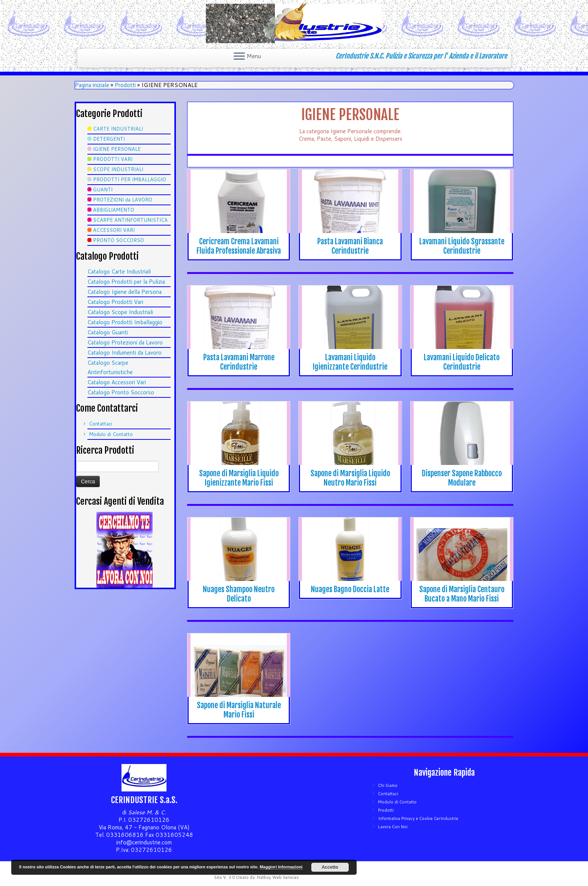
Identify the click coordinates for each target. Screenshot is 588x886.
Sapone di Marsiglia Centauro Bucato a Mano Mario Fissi (462, 594)
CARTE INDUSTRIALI (118, 129)
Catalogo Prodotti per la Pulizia (126, 282)
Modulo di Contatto (111, 434)
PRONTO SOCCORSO (118, 240)
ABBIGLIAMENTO (114, 210)
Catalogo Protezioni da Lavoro (125, 342)
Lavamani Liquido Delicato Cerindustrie (462, 362)
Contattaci (100, 424)
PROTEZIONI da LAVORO (123, 200)
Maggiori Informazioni (281, 867)
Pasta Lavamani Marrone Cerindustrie (239, 362)
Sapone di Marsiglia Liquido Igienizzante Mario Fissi (239, 478)
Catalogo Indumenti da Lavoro (124, 353)
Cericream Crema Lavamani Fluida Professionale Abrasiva (239, 246)
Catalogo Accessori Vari (117, 382)
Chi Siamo (388, 785)
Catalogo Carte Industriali (119, 272)
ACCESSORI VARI (114, 230)
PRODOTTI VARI (113, 159)
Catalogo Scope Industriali (120, 312)
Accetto (330, 867)
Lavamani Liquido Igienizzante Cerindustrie (350, 362)
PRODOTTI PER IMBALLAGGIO (130, 179)
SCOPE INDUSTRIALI (118, 169)
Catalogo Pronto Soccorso (121, 392)
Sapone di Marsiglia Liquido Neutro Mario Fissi (350, 478)
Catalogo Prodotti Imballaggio (125, 322)
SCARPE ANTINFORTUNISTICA (130, 220)
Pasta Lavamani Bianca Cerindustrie (350, 246)
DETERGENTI (109, 139)
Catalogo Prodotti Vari (115, 302)
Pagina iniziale (92, 85)
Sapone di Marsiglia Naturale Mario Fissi (239, 710)
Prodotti (125, 85)
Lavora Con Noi (393, 827)
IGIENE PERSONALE (117, 149)
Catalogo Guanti (108, 332)
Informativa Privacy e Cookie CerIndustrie (418, 818)
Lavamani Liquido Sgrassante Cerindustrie (462, 246)
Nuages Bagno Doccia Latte (350, 589)
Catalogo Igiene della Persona (124, 292)
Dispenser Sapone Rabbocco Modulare (462, 478)
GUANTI (103, 190)
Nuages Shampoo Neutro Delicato (239, 594)
